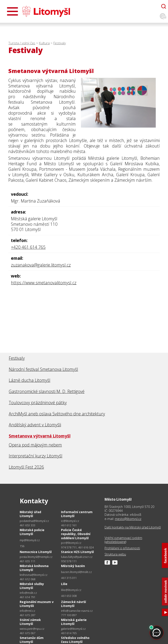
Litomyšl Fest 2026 (26, 467)
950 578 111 (69, 561)
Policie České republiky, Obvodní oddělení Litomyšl (76, 534)
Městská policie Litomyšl (32, 532)
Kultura (44, 43)
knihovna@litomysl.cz (34, 575)
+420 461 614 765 (28, 247)
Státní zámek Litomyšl (30, 622)
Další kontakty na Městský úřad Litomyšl (133, 527)
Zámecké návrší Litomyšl (73, 604)
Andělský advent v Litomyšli (35, 425)
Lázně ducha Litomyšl (30, 380)
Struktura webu (115, 554)
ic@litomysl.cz (70, 521)
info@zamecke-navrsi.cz (77, 611)
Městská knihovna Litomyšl (34, 568)
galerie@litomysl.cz (73, 629)
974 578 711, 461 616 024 (77, 547)
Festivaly (60, 43)
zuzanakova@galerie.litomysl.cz (41, 265)
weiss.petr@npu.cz (32, 629)
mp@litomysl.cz (30, 540)
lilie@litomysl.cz (71, 590)
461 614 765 (69, 633)
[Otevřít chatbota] (164, 6)
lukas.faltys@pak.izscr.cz (77, 557)
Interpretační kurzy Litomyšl (36, 456)
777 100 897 (69, 615)
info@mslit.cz (28, 593)
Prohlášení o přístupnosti (122, 548)
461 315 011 (69, 578)
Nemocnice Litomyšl (36, 552)
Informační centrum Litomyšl (77, 514)
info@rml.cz (27, 611)
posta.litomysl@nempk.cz (36, 557)
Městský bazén (73, 566)
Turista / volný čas (22, 43)
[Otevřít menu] (12, 11)
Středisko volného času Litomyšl (75, 640)
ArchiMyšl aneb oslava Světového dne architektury (57, 414)
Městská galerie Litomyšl (74, 622)
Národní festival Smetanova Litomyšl (43, 369)
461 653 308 (69, 596)
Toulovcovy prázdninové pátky (38, 403)
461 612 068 (27, 579)
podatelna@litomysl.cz (34, 521)
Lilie (64, 584)
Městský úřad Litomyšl (30, 514)
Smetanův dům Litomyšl (32, 640)
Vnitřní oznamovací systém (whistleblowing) (123, 540)
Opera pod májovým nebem (35, 445)
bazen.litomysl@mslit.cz (76, 572)
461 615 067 (27, 633)
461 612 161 (69, 525)
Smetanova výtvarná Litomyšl (40, 436)
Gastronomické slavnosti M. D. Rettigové (47, 391)
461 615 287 (27, 615)
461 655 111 (27, 561)
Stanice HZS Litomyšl (77, 552)
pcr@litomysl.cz (71, 543)
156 (22, 546)
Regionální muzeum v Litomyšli (37, 604)
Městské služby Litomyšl (32, 586)
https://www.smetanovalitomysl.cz (44, 283)
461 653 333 (27, 525)
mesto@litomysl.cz (128, 519)
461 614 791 (27, 597)
